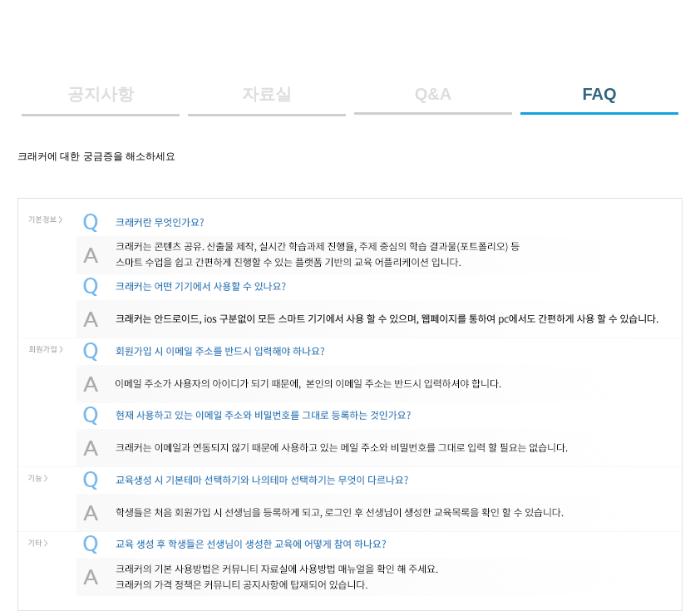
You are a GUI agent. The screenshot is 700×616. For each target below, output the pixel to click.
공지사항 (101, 94)
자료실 (267, 94)
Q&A (433, 94)
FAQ (599, 94)
